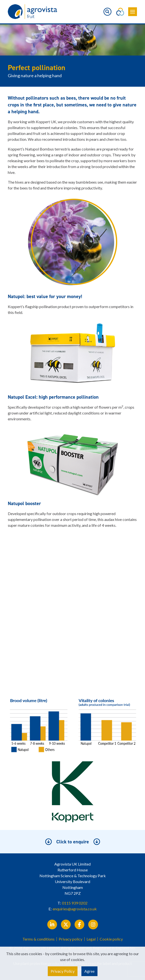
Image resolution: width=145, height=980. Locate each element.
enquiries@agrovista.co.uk (75, 909)
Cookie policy (111, 939)
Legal (91, 939)
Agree (89, 971)
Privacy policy (71, 939)
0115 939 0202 (75, 903)
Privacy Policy (63, 971)
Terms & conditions (39, 939)
